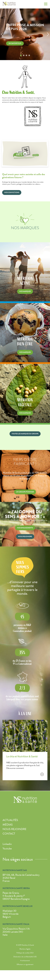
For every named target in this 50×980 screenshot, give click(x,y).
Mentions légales (25, 949)
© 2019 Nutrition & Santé (25, 945)
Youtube (7, 848)
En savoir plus (15, 43)
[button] (2, 34)
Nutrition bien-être (25, 367)
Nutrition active (25, 306)
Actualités (10, 820)
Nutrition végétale (25, 427)
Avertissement (25, 961)
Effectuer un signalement (25, 964)
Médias (8, 825)
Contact (9, 834)
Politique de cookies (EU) (25, 953)
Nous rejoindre (14, 829)
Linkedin (7, 844)
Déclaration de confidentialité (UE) (25, 957)
